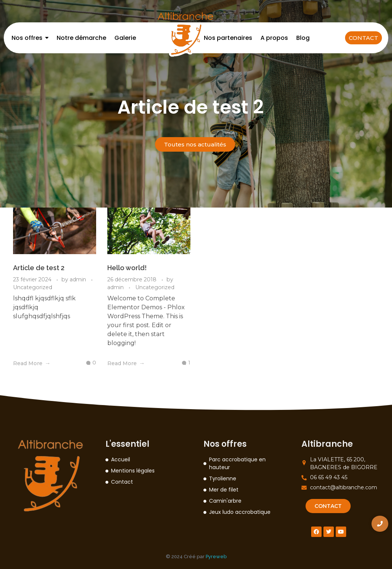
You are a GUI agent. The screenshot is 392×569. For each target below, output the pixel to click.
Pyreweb (216, 557)
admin (79, 279)
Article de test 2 (39, 268)
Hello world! (127, 268)
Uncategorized (33, 287)
